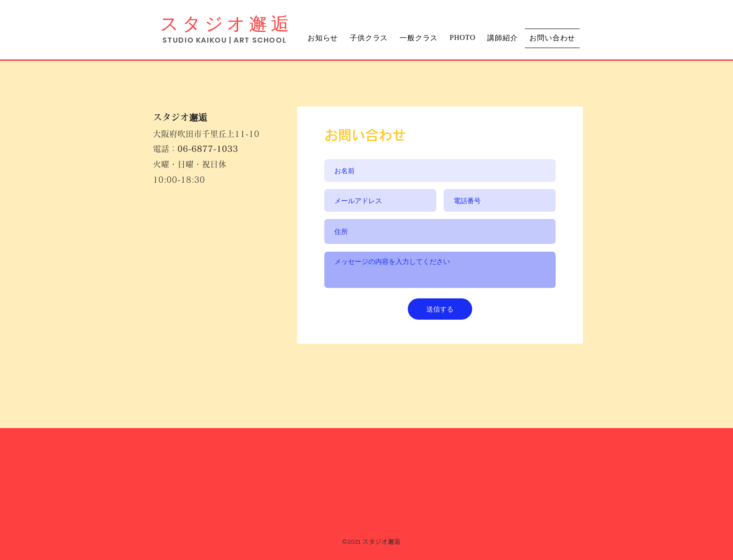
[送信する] (440, 309)
